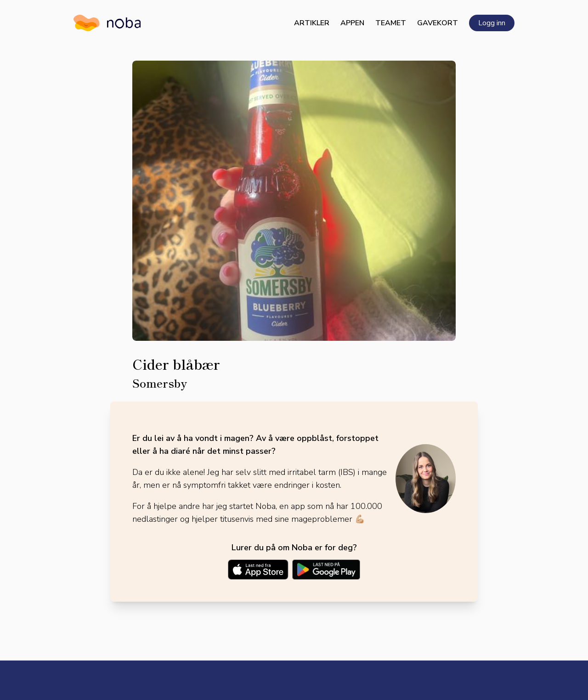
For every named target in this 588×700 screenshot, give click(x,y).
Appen (352, 23)
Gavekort (438, 23)
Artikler (312, 23)
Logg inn (492, 23)
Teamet (391, 23)
